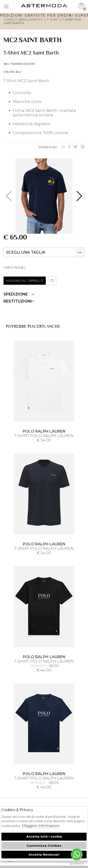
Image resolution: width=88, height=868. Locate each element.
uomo (9, 20)
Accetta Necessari (44, 855)
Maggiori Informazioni (41, 826)
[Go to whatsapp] (77, 854)
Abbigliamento (31, 20)
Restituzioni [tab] (19, 301)
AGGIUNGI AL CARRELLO (25, 281)
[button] (42, 230)
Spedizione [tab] (19, 294)
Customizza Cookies (44, 846)
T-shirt (53, 20)
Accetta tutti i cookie (44, 837)
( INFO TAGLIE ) (14, 268)
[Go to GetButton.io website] (77, 863)
